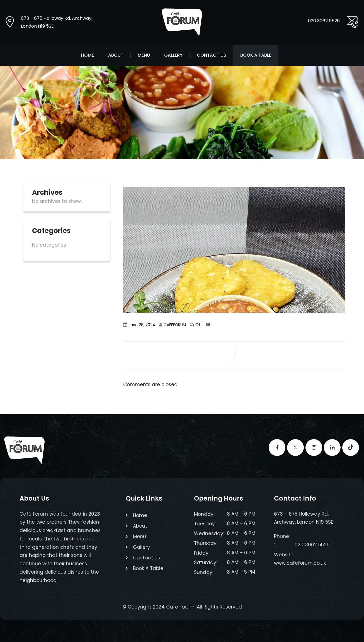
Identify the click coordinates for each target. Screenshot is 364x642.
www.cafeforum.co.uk (300, 563)
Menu (144, 55)
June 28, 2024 (142, 325)
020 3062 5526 (324, 21)
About (116, 55)
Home (88, 55)
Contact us (212, 55)
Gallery (173, 55)
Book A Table (256, 55)
